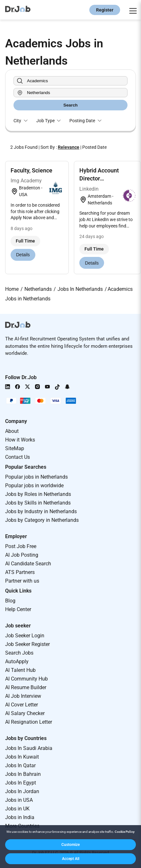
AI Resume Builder (26, 687)
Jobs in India (20, 817)
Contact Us (18, 457)
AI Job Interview (23, 696)
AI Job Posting (22, 555)
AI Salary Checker (25, 713)
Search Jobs (19, 653)
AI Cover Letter (22, 705)
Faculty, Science (31, 170)
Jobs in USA (19, 800)
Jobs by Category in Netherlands (42, 520)
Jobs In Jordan (22, 791)
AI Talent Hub (20, 670)
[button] (70, 845)
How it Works (20, 440)
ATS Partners (20, 572)
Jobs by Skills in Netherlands (38, 503)
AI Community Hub (26, 679)
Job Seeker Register (27, 644)
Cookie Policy (125, 832)
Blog (10, 601)
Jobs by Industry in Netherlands (41, 511)
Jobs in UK (17, 809)
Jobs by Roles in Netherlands (38, 494)
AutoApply (17, 661)
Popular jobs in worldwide (34, 486)
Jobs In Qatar (20, 765)
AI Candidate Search (28, 564)
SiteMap (15, 448)
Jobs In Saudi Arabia (29, 748)
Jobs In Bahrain (23, 774)
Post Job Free (21, 546)
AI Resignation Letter (29, 722)
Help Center (18, 609)
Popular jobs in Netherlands (36, 477)
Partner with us (22, 581)
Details (23, 255)
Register (105, 10)
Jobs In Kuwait (22, 757)
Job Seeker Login (25, 636)
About (12, 431)
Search (70, 105)
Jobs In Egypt (21, 783)
